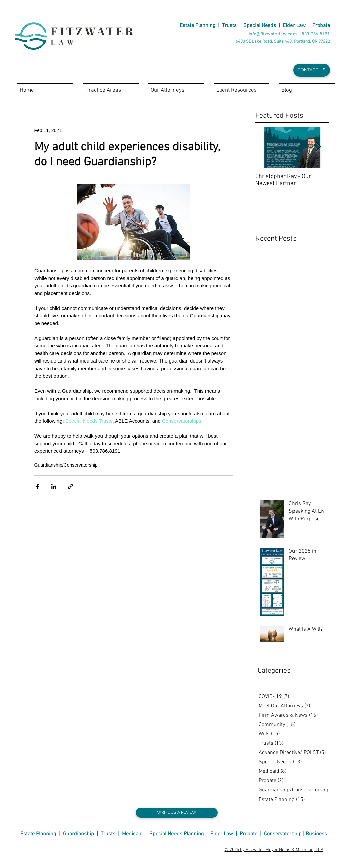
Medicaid (132, 834)
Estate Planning (197, 26)
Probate (321, 26)
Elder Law (294, 26)
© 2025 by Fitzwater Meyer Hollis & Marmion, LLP (274, 850)
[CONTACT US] (312, 70)
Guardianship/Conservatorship (66, 465)
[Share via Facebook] (38, 487)
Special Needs (260, 26)
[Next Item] (318, 147)
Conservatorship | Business (296, 834)
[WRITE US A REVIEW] (177, 813)
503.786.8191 (316, 34)
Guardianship (78, 834)
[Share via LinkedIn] (54, 487)
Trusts (229, 26)
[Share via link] (70, 487)
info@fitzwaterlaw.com (273, 34)
